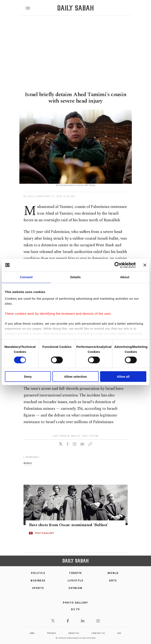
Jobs (32, 633)
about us (74, 633)
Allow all (123, 377)
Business (38, 580)
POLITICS (38, 573)
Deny (28, 377)
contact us (98, 633)
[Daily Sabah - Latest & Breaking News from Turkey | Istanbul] (75, 8)
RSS (119, 633)
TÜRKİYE (75, 573)
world (28, 463)
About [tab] (125, 277)
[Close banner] (145, 265)
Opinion (75, 588)
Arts (113, 580)
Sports (38, 588)
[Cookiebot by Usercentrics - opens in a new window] (117, 265)
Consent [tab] (26, 277)
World (113, 573)
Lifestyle (75, 580)
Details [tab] (76, 277)
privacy (52, 633)
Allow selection (75, 377)
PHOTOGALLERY (45, 533)
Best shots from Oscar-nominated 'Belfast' (69, 525)
